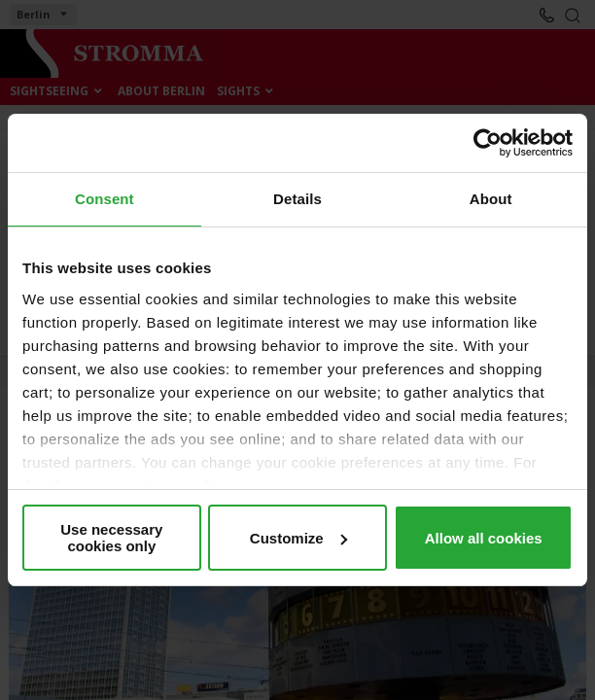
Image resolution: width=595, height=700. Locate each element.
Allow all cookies (484, 538)
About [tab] (491, 199)
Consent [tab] (105, 199)
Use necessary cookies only (111, 538)
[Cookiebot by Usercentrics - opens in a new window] (488, 143)
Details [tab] (297, 199)
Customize (298, 538)
